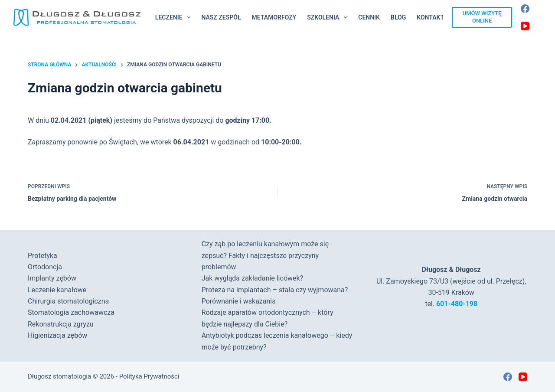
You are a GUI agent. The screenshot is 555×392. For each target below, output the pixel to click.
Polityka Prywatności (149, 376)
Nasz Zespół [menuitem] (221, 17)
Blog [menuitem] (398, 17)
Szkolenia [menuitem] (329, 17)
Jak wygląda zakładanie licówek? (253, 278)
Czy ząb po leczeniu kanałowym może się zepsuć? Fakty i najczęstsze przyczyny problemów (265, 255)
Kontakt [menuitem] (430, 17)
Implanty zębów (52, 278)
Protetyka (42, 256)
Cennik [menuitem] (369, 17)
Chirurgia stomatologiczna (68, 301)
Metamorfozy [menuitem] (274, 17)
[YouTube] (525, 26)
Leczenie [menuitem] (175, 17)
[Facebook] (525, 9)
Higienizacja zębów (57, 335)
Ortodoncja (45, 267)
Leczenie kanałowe (57, 290)
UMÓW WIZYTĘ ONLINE (482, 17)
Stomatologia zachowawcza (71, 312)
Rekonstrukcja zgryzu (61, 324)
